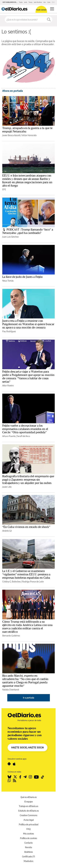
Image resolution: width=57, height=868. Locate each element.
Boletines (29, 852)
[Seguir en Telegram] (25, 777)
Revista (28, 847)
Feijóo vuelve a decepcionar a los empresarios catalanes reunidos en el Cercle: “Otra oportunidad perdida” (25, 429)
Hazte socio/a (41, 10)
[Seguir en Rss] (15, 781)
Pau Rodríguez (9, 331)
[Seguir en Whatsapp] (9, 781)
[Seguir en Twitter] (15, 777)
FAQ (28, 829)
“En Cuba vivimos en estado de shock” (26, 527)
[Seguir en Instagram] (30, 777)
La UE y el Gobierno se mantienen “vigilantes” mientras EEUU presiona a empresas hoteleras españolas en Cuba (26, 574)
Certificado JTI (28, 856)
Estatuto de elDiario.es (28, 811)
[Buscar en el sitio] (25, 20)
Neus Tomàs (8, 281)
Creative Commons (28, 815)
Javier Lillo (7, 487)
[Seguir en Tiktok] (43, 777)
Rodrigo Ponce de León (33, 582)
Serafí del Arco (24, 436)
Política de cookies (28, 838)
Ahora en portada (13, 91)
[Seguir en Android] (9, 764)
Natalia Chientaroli (11, 690)
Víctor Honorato (29, 135)
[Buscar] (49, 20)
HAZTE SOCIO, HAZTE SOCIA (28, 747)
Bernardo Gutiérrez (11, 636)
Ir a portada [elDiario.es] (29, 698)
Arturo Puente (9, 436)
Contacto (28, 843)
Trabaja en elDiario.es (28, 806)
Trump (30, 2)
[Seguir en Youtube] (36, 777)
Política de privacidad (29, 824)
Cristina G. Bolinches (11, 582)
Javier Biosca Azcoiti (11, 135)
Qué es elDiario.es (29, 797)
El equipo (29, 802)
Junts (26, 2)
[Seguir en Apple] (14, 764)
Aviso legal (29, 820)
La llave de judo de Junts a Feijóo (22, 277)
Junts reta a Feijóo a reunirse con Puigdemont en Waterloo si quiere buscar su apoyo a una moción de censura (28, 324)
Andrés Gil (7, 531)
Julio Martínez (38, 2)
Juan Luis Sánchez (10, 237)
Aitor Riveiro (8, 385)
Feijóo (21, 2)
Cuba (49, 2)
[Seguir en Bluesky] (9, 777)
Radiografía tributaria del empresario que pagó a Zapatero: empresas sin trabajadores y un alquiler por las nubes (28, 480)
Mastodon (28, 861)
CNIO (53, 2)
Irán (45, 2)
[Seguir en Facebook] (20, 777)
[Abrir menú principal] (52, 9)
